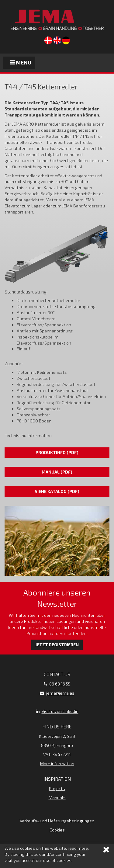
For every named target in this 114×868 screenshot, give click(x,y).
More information (57, 764)
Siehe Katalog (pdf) (57, 491)
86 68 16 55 (60, 684)
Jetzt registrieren (57, 645)
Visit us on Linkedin (60, 711)
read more (78, 848)
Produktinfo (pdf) (57, 452)
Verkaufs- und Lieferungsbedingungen (57, 821)
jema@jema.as (60, 693)
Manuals (57, 798)
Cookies (57, 830)
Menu (21, 62)
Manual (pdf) (57, 472)
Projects (57, 788)
